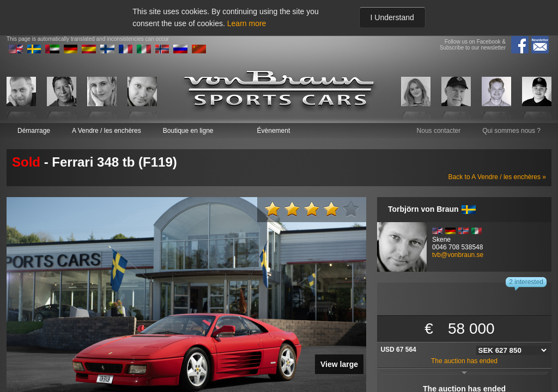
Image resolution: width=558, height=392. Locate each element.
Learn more (247, 23)
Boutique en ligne (188, 131)
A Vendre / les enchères (107, 131)
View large (339, 364)
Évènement (274, 131)
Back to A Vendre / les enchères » (497, 177)
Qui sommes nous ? (511, 131)
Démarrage (34, 131)
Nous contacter (439, 131)
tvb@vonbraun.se (458, 255)
